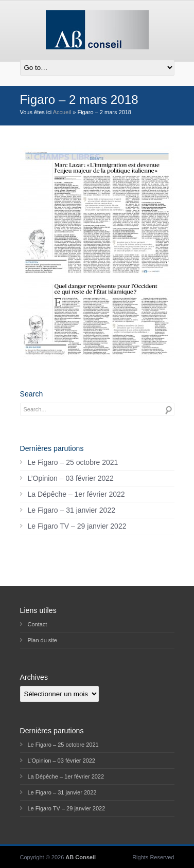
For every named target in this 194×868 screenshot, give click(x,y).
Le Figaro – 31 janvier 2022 (72, 510)
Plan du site (42, 640)
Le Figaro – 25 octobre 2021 (73, 462)
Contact (38, 624)
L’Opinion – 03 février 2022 (71, 478)
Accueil (62, 112)
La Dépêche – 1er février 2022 (76, 494)
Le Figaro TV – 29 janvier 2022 (77, 526)
